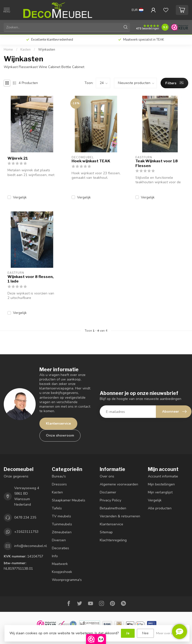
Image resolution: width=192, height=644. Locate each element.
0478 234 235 (25, 517)
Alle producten (160, 508)
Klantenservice (58, 423)
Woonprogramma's (67, 580)
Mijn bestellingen (161, 484)
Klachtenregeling (113, 540)
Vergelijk (20, 197)
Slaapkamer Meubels (69, 500)
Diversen (59, 540)
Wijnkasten (47, 50)
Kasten (26, 50)
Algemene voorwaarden (119, 484)
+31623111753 (26, 532)
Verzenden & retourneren (120, 516)
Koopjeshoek (62, 572)
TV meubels (61, 516)
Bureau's (59, 476)
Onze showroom (60, 435)
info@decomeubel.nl (31, 546)
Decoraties (60, 548)
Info (55, 556)
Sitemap (106, 532)
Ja (128, 633)
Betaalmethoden (113, 508)
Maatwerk (60, 564)
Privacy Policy (110, 500)
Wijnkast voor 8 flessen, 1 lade (31, 279)
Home (8, 50)
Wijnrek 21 (18, 158)
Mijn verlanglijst (160, 492)
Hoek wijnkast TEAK (91, 161)
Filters (174, 83)
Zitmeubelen (62, 532)
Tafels (57, 508)
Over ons (107, 476)
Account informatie (163, 476)
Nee (145, 633)
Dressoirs (59, 484)
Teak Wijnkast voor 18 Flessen (157, 163)
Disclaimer (108, 492)
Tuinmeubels (62, 524)
